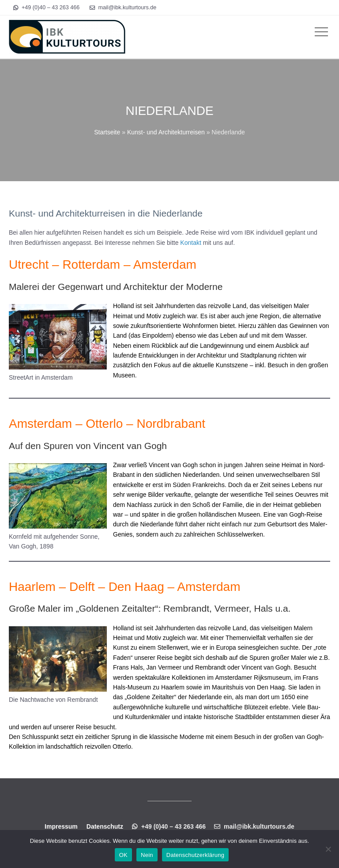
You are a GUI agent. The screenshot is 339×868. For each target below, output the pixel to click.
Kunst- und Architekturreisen (166, 132)
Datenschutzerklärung (195, 855)
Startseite (107, 132)
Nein (147, 855)
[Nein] (328, 849)
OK (123, 855)
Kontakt (190, 243)
